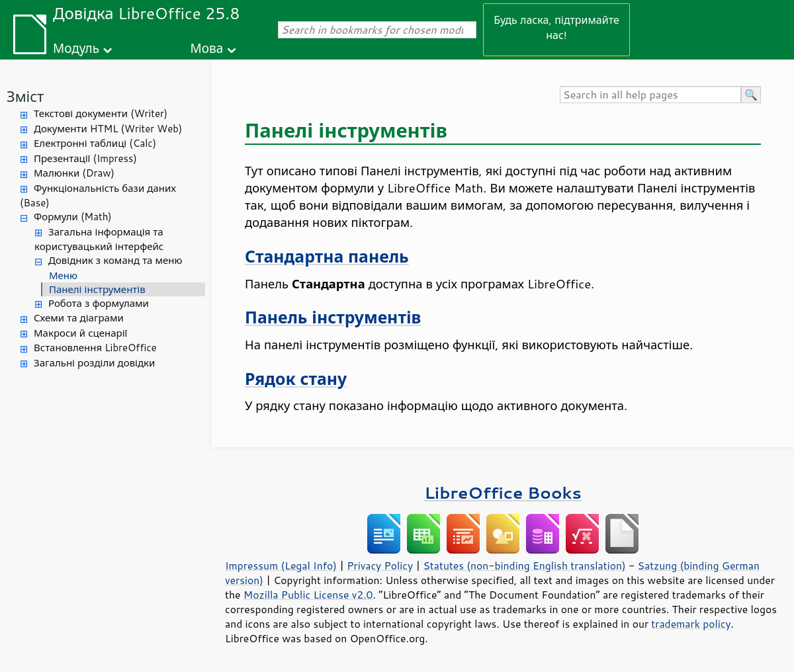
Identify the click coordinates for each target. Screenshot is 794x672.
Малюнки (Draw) (74, 173)
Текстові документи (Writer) (101, 113)
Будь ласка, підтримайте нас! (556, 27)
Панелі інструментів (97, 289)
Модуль (76, 48)
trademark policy (691, 624)
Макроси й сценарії (80, 333)
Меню (63, 275)
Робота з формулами (99, 303)
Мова (207, 48)
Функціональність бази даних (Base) (98, 196)
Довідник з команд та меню (115, 260)
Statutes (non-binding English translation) (524, 566)
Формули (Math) (73, 217)
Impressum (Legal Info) (281, 566)
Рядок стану (296, 379)
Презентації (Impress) (85, 158)
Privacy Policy (380, 566)
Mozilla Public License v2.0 (308, 595)
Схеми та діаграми (79, 318)
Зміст (25, 96)
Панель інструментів (333, 317)
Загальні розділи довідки (94, 363)
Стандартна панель (327, 256)
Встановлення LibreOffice (95, 348)
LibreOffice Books (503, 492)
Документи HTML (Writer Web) (108, 129)
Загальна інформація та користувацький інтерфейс (99, 239)
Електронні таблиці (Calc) (95, 143)
